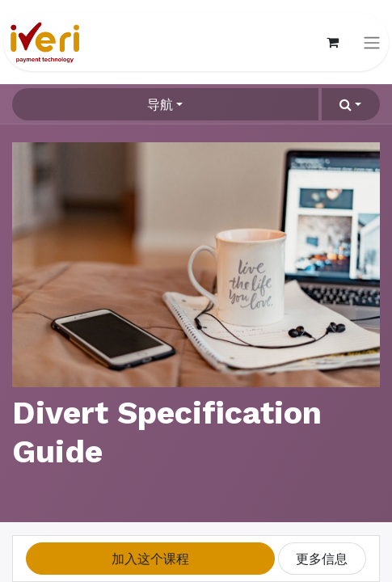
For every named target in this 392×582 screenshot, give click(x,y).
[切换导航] (372, 42)
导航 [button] (160, 104)
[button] (351, 104)
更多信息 (322, 558)
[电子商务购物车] (332, 42)
